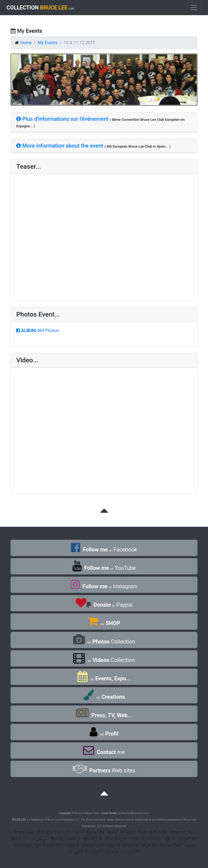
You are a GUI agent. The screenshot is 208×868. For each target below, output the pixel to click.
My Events (48, 43)
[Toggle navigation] (194, 8)
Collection (104, 642)
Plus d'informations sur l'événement (62, 119)
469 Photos (38, 331)
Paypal (104, 605)
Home (26, 43)
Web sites (104, 771)
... (104, 678)
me (104, 752)
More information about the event (60, 146)
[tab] (104, 122)
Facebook (104, 550)
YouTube (104, 568)
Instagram (104, 586)
